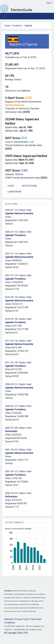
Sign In (49, 3)
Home (7, 26)
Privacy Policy (22, 619)
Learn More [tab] (14, 192)
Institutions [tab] (29, 186)
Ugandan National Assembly (19, 213)
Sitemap (8, 619)
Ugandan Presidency (15, 235)
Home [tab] (11, 186)
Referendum (11, 431)
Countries (17, 26)
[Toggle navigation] (5, 16)
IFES (6, 626)
